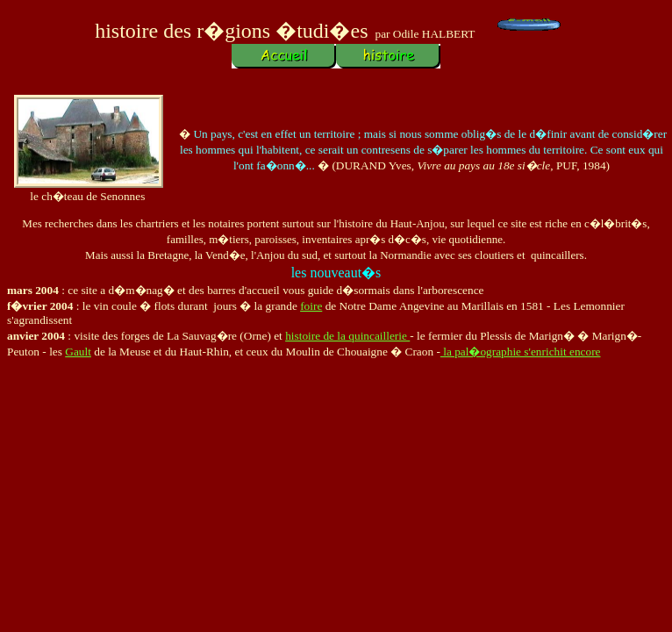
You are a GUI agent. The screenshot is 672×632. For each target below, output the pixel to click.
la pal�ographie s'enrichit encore (521, 352)
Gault (78, 352)
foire (311, 306)
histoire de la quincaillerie (347, 336)
